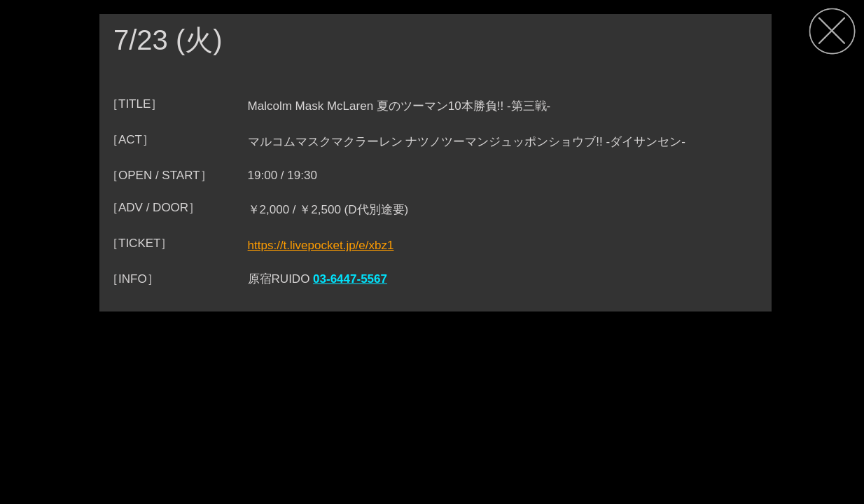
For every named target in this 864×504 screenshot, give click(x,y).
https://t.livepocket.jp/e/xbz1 (321, 245)
